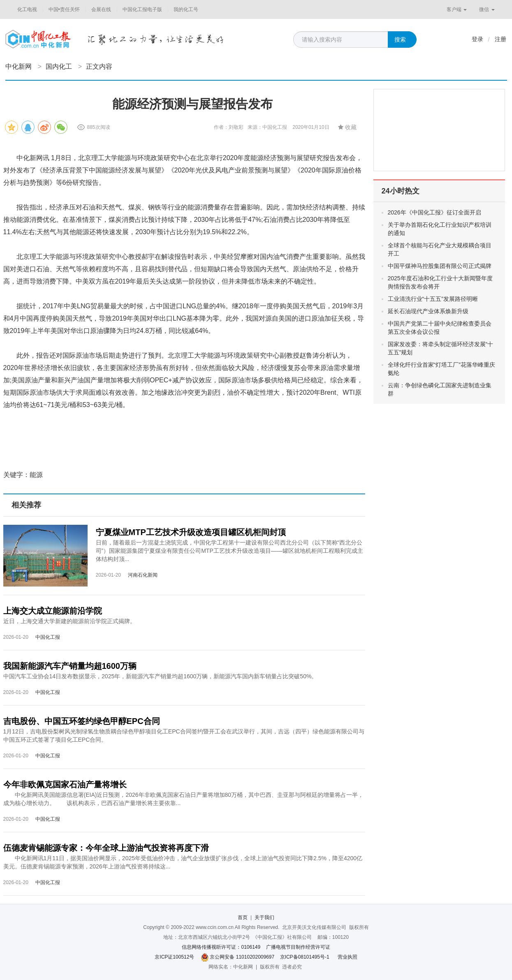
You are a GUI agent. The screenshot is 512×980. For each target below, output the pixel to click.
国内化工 (59, 66)
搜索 (400, 40)
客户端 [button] (457, 9)
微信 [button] (487, 9)
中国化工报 (48, 637)
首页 (243, 917)
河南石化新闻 (143, 575)
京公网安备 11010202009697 (242, 957)
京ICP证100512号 (174, 957)
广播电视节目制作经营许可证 (298, 947)
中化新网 (19, 66)
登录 (477, 39)
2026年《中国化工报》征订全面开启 (434, 212)
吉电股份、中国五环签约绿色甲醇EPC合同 (82, 721)
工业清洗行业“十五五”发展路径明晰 (433, 299)
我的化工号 (186, 9)
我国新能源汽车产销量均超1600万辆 (70, 666)
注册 (500, 39)
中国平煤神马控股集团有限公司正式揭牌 (440, 266)
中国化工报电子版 (142, 9)
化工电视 (27, 9)
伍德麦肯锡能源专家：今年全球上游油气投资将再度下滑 (106, 848)
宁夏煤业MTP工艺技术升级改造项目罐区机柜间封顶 (191, 532)
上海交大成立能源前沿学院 (53, 611)
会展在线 (101, 9)
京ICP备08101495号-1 (305, 957)
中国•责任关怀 (64, 9)
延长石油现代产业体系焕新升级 (428, 311)
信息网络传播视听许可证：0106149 (221, 947)
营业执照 (348, 957)
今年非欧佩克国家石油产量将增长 (65, 784)
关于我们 (264, 917)
